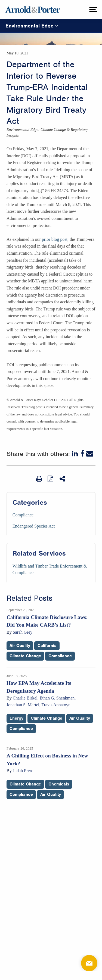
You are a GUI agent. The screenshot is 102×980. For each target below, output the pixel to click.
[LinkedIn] (75, 454)
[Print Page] (39, 479)
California (47, 646)
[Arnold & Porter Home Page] (33, 10)
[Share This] (63, 479)
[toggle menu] (92, 10)
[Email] (90, 454)
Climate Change (25, 656)
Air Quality (20, 646)
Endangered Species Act (34, 526)
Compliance (23, 515)
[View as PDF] (51, 479)
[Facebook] (83, 454)
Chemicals (59, 784)
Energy (16, 718)
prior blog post (55, 239)
